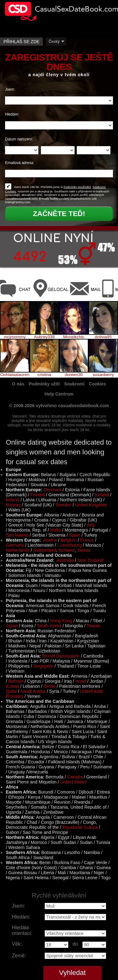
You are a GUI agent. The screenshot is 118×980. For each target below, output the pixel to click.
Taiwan (93, 626)
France (87, 540)
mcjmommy (15, 337)
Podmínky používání (77, 187)
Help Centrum (59, 394)
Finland (37, 495)
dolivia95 (103, 337)
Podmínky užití (44, 384)
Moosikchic (74, 337)
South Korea (49, 626)
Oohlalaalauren (15, 375)
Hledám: (12, 114)
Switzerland (45, 550)
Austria (50, 540)
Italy (91, 525)
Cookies (11, 191)
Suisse (84, 550)
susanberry (103, 375)
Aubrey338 (44, 337)
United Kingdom (91, 505)
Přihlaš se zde (21, 42)
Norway (13, 505)
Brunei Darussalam (61, 656)
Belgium (68, 540)
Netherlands (18, 550)
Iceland (102, 495)
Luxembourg (70, 545)
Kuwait (12, 686)
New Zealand (90, 560)
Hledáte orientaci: (22, 930)
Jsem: (10, 89)
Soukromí (99, 187)
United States (73, 782)
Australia (65, 560)
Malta (55, 530)
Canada (75, 777)
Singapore (43, 666)
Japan (12, 626)
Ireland (12, 500)
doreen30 (74, 375)
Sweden (63, 505)
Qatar (11, 691)
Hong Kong (61, 621)
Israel (81, 681)
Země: (19, 956)
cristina (44, 375)
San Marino (17, 535)
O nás (18, 384)
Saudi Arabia (33, 691)
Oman (49, 686)
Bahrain (16, 681)
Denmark (52, 490)
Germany (15, 545)
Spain (75, 535)
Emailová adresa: (20, 163)
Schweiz (67, 550)
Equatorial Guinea (80, 827)
